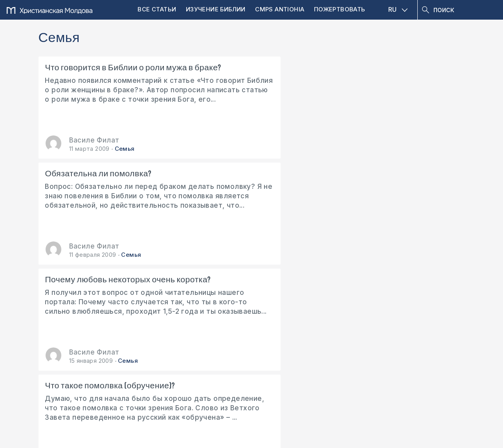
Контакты (143, 327)
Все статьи (157, 9)
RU (398, 9)
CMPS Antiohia (280, 9)
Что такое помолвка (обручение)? (84, 179)
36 (276, 290)
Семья (125, 149)
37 (289, 290)
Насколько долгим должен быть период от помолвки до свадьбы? (251, 180)
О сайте (63, 327)
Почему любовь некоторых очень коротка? (385, 73)
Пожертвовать (340, 9)
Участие (225, 327)
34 (250, 290)
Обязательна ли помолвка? (242, 68)
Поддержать (83, 356)
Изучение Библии (216, 9)
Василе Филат (94, 140)
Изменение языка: (414, 327)
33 (237, 290)
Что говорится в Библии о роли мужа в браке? (106, 73)
